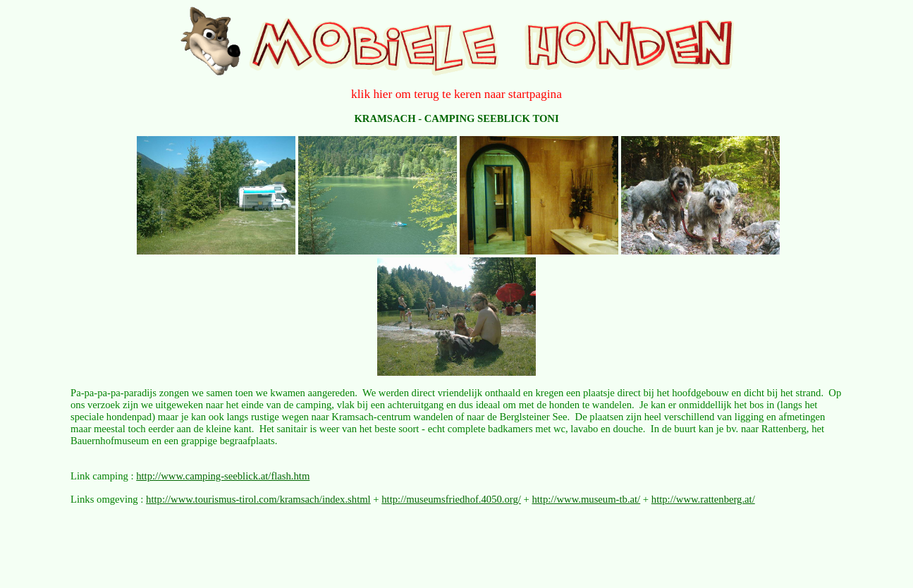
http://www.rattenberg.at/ (703, 499)
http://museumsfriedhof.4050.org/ (451, 499)
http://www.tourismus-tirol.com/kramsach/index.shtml (258, 499)
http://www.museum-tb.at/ (586, 499)
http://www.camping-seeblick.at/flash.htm (223, 476)
